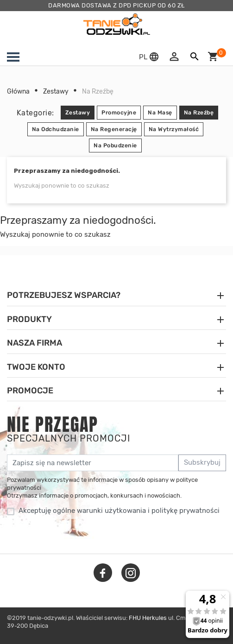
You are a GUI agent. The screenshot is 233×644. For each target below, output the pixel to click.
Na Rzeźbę (199, 113)
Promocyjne (119, 113)
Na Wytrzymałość (174, 129)
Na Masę (160, 113)
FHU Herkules (148, 618)
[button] (150, 57)
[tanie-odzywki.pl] (117, 24)
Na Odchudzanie (56, 129)
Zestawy (78, 113)
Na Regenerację (114, 129)
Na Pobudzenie (115, 145)
